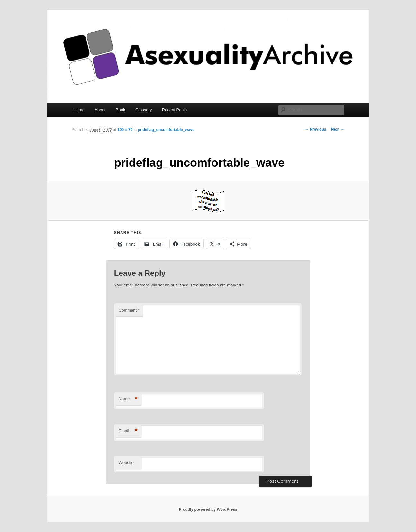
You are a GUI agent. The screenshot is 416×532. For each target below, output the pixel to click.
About (100, 110)
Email (128, 431)
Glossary (144, 110)
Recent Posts (174, 110)
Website (126, 463)
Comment (129, 310)
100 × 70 (125, 130)
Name (128, 399)
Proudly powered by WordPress (208, 509)
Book (121, 110)
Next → (338, 129)
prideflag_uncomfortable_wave (166, 130)
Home (79, 110)
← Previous (316, 129)
